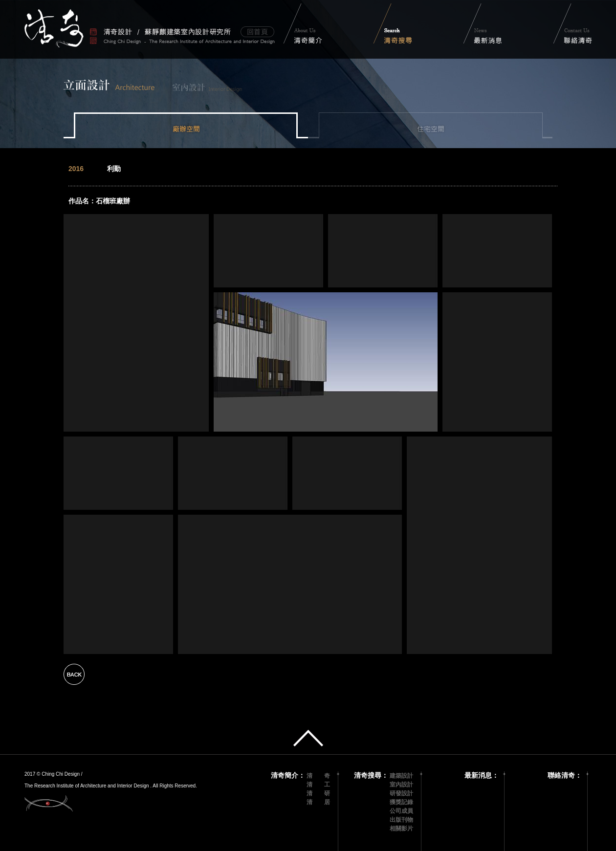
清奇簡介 (285, 775)
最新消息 (478, 775)
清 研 (318, 793)
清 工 (318, 785)
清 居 (318, 802)
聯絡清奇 (561, 775)
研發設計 (401, 793)
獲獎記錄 (401, 802)
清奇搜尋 (368, 775)
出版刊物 (401, 820)
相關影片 (401, 829)
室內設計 (401, 785)
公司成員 (401, 811)
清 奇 (318, 776)
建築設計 (401, 776)
